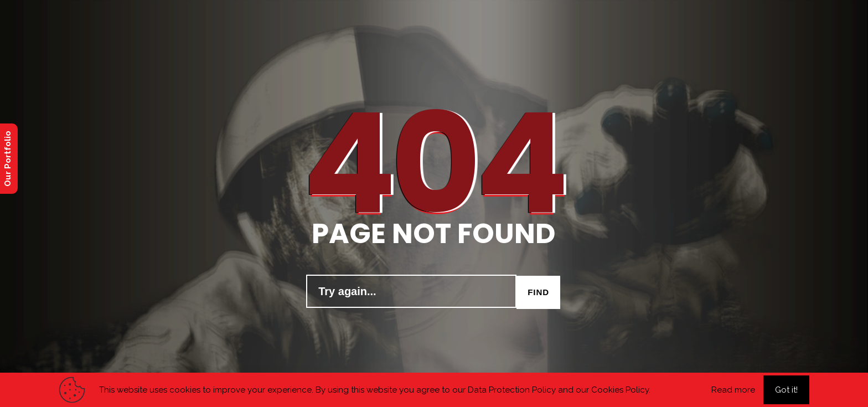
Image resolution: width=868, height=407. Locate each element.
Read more (733, 390)
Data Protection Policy (512, 390)
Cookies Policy (620, 390)
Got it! (786, 390)
